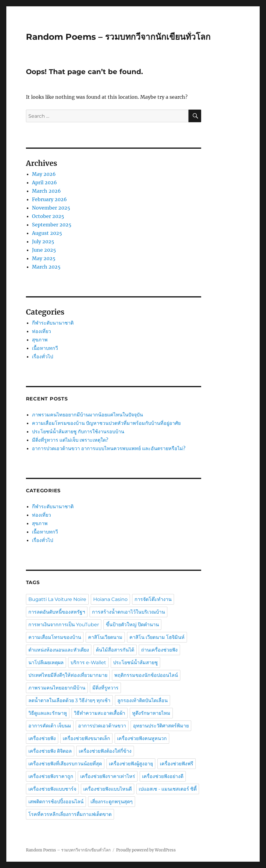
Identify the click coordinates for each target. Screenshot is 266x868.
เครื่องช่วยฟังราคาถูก (51, 776)
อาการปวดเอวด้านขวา (102, 726)
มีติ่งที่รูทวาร (105, 688)
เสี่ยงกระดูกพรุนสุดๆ (112, 802)
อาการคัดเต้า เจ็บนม (50, 726)
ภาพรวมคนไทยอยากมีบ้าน (57, 688)
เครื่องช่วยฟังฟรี (177, 764)
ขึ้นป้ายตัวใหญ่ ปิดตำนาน (132, 625)
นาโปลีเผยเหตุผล (46, 663)
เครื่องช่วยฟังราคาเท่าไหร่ (108, 776)
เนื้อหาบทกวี (45, 348)
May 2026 (44, 174)
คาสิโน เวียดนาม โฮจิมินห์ (157, 637)
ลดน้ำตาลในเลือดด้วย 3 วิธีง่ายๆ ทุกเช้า (69, 700)
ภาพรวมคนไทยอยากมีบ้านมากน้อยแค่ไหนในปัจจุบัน (87, 415)
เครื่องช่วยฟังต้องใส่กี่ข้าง (105, 751)
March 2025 (46, 267)
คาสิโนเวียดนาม (105, 637)
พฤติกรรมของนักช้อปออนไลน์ (146, 675)
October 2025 (48, 216)
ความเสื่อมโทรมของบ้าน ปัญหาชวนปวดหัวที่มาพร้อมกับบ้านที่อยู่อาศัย (106, 423)
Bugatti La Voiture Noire (57, 599)
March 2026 (46, 191)
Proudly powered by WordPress (146, 850)
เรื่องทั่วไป (43, 356)
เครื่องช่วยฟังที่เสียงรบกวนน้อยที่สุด (65, 764)
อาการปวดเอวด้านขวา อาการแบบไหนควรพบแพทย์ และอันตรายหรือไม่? (109, 448)
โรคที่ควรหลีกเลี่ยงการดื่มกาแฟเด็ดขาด (70, 814)
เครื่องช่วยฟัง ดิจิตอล (50, 751)
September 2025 (52, 225)
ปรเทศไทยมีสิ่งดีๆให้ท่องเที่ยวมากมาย (68, 675)
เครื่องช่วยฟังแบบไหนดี (108, 789)
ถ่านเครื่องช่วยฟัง (159, 650)
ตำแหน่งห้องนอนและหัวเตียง (59, 650)
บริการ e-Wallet (88, 663)
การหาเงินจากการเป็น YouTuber (64, 625)
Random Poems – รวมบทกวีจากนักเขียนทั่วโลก (118, 37)
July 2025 (43, 241)
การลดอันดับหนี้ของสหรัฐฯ (57, 612)
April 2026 (44, 182)
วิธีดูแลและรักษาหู (48, 713)
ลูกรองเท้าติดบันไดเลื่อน (142, 700)
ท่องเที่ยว (41, 331)
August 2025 (47, 233)
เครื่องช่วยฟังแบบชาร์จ (52, 789)
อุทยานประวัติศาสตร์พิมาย (161, 726)
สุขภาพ (40, 340)
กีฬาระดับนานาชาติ (53, 323)
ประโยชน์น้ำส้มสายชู (135, 663)
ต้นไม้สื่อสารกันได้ (115, 650)
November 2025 (51, 208)
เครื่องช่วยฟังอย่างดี (163, 776)
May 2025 (44, 258)
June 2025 (44, 250)
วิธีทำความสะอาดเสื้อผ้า (100, 713)
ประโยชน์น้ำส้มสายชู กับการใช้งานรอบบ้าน (78, 431)
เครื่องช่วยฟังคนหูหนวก (142, 738)
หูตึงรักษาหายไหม (151, 713)
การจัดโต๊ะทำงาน (153, 599)
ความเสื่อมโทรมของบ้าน (55, 637)
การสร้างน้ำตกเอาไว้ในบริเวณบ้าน (128, 612)
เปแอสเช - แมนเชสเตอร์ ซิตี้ (168, 789)
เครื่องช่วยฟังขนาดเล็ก (86, 738)
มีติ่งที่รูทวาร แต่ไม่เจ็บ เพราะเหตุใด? (70, 440)
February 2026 (49, 199)
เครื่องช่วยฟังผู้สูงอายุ (131, 764)
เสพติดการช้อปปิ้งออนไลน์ (56, 802)
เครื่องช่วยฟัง (42, 738)
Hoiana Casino (110, 599)
